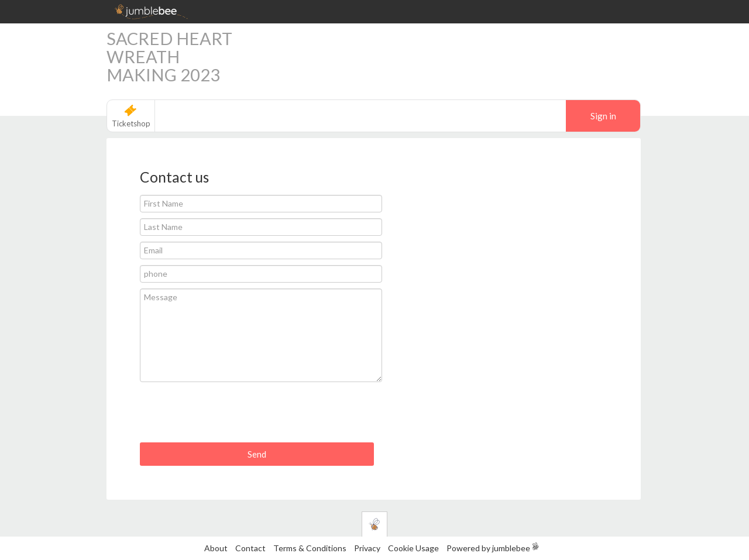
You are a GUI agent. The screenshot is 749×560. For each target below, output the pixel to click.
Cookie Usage (413, 548)
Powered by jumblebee (488, 548)
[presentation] (229, 417)
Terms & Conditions (311, 548)
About (216, 548)
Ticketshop (131, 123)
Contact (250, 548)
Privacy (367, 548)
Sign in (603, 116)
